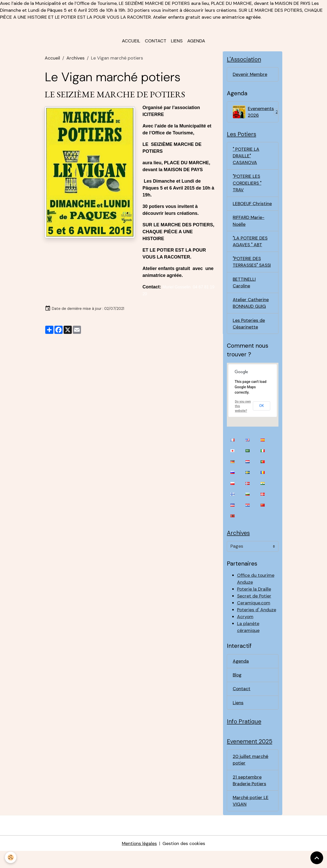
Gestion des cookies (184, 860)
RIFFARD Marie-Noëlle (249, 225)
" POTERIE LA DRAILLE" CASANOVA (246, 159)
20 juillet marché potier (250, 775)
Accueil (131, 42)
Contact (156, 42)
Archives (75, 60)
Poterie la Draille (254, 603)
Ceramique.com (254, 617)
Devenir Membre (250, 76)
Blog (237, 689)
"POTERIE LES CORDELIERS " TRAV (248, 187)
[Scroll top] (317, 858)
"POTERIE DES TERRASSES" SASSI (247, 271)
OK (262, 419)
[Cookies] (11, 857)
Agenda (196, 42)
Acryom (245, 630)
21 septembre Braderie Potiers (250, 796)
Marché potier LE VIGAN (251, 817)
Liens (177, 42)
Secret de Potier (254, 610)
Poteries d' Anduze (257, 624)
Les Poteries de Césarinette (249, 337)
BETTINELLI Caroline (244, 295)
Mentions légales (139, 860)
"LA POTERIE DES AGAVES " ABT (250, 246)
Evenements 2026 (255, 114)
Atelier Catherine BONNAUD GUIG (251, 316)
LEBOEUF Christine (252, 208)
